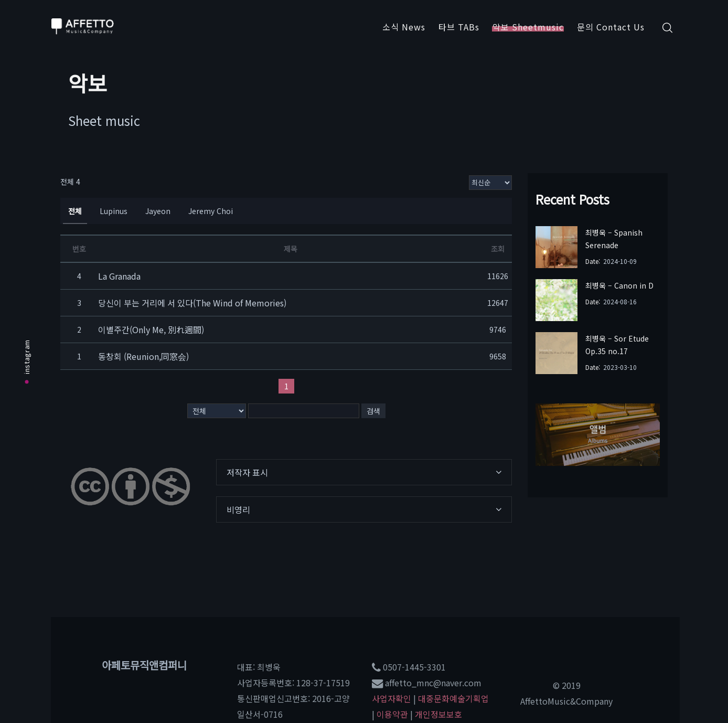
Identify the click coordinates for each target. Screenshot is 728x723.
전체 (75, 211)
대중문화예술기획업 (453, 698)
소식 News (404, 27)
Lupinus (114, 211)
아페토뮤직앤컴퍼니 (144, 665)
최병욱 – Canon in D (619, 285)
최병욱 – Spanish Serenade (614, 239)
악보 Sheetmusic (528, 27)
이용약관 (392, 714)
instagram (26, 361)
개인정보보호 (438, 714)
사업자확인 (392, 698)
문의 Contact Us (611, 27)
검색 (373, 411)
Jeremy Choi (211, 211)
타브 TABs (459, 27)
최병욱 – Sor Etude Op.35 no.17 (617, 345)
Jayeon (158, 211)
